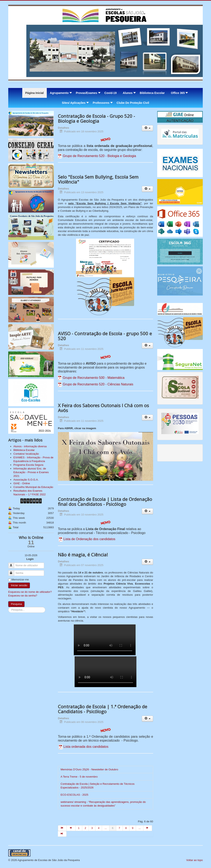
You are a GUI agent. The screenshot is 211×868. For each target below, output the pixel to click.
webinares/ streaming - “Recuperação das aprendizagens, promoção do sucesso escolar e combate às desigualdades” (103, 804)
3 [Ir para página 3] (92, 828)
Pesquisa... (8, 607)
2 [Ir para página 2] (85, 828)
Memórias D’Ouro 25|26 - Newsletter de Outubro (89, 769)
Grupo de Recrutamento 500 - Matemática (94, 378)
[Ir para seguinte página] (148, 828)
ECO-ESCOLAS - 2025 (74, 795)
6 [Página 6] (113, 828)
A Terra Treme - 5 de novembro (79, 777)
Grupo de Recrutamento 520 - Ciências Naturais (98, 384)
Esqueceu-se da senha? (23, 596)
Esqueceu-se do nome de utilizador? (30, 592)
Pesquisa (16, 604)
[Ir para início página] (62, 828)
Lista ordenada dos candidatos (86, 747)
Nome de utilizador (13, 564)
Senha (13, 571)
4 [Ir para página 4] (99, 828)
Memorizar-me (20, 580)
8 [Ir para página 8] (126, 828)
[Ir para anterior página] (71, 828)
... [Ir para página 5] (106, 828)
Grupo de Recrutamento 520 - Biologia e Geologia (99, 156)
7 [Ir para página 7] (119, 828)
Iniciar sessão (19, 585)
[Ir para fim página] (62, 834)
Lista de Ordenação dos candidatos (89, 539)
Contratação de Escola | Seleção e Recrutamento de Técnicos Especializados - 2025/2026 (98, 786)
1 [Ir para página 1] (79, 828)
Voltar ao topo (195, 860)
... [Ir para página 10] (140, 828)
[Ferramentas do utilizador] (147, 128)
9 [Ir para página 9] (133, 828)
